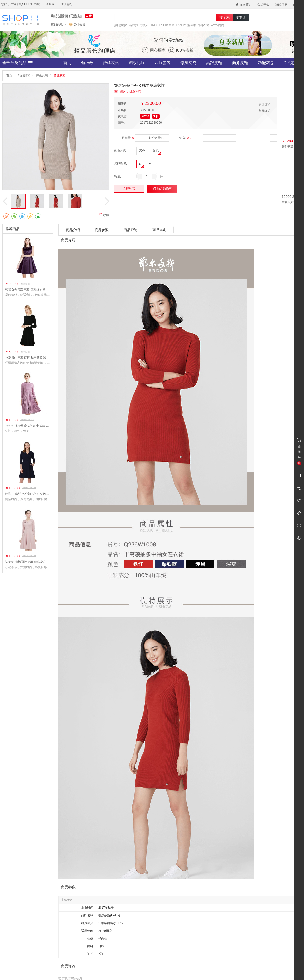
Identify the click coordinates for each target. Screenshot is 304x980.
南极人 (144, 25)
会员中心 (263, 4)
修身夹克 (188, 63)
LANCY (181, 25)
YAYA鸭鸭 (217, 25)
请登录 (50, 4)
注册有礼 (67, 4)
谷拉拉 (134, 25)
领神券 (87, 63)
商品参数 (102, 230)
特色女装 (42, 75)
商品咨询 (159, 230)
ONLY (154, 25)
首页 (67, 63)
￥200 (145, 116)
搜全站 (225, 17)
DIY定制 (291, 63)
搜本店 (241, 17)
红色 (156, 151)
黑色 (142, 151)
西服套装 (163, 63)
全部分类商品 (17, 63)
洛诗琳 (192, 25)
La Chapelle (167, 25)
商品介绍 (73, 230)
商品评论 (131, 230)
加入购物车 (162, 189)
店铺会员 (77, 25)
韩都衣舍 (203, 25)
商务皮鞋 (240, 63)
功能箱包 (266, 63)
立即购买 (129, 189)
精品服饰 (24, 75)
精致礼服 (137, 63)
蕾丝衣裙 (111, 63)
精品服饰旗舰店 (67, 16)
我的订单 (281, 4)
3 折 (156, 116)
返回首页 (244, 4)
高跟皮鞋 (214, 63)
